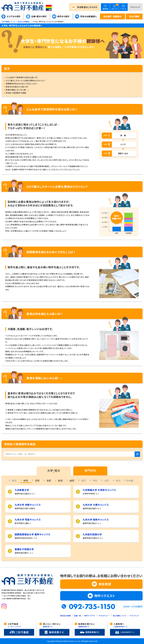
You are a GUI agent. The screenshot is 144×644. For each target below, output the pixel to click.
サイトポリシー (104, 616)
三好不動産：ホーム (8, 22)
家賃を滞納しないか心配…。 (17, 90)
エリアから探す (14, 16)
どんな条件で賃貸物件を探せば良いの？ (22, 77)
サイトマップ (135, 7)
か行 (26, 480)
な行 (60, 480)
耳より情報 (134, 16)
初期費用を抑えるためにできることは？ (21, 84)
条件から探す (63, 16)
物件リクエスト (105, 596)
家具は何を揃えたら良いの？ (17, 87)
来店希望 (87, 7)
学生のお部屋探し (89, 16)
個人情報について (120, 616)
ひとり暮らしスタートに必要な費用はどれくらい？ (26, 80)
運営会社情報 (65, 616)
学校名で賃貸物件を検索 (16, 93)
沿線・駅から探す (39, 16)
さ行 (37, 480)
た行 (49, 480)
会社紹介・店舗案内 (112, 16)
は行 (72, 480)
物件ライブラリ (90, 616)
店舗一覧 (77, 616)
